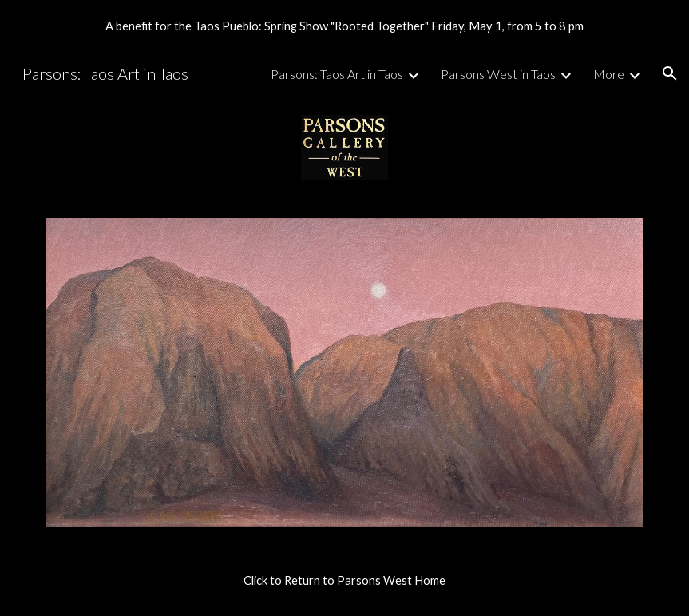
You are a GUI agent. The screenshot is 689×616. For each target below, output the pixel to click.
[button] (670, 73)
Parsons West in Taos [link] (498, 74)
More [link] (609, 74)
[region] (344, 26)
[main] (345, 581)
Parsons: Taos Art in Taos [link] (337, 74)
